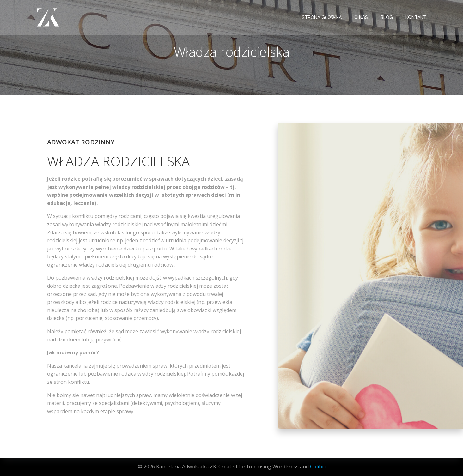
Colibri (318, 467)
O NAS (361, 17)
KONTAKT (416, 17)
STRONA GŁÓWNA (322, 17)
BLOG (387, 17)
